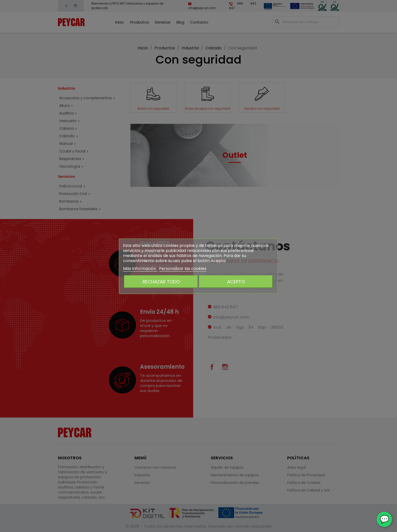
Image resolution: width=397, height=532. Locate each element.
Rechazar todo (161, 281)
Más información (140, 268)
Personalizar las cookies (183, 268)
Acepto (236, 281)
